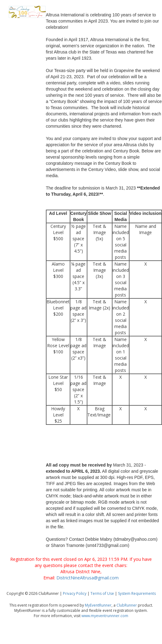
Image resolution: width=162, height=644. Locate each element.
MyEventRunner (98, 605)
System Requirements (137, 593)
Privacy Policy (75, 593)
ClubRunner (127, 605)
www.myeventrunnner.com (105, 616)
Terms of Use (102, 593)
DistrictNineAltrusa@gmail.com (88, 578)
